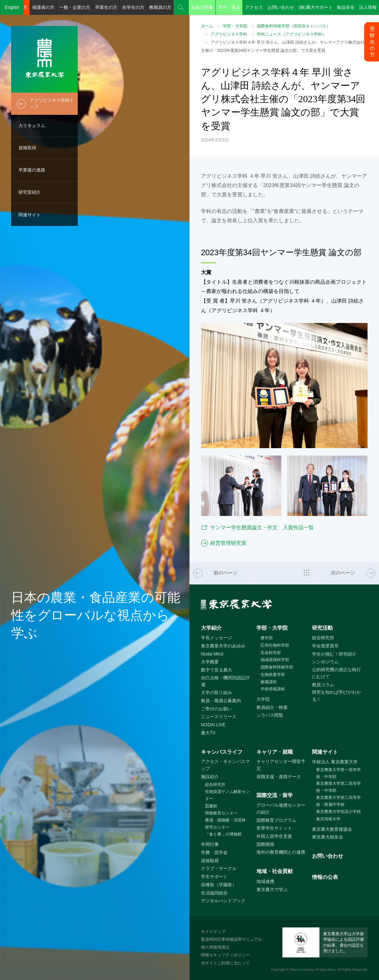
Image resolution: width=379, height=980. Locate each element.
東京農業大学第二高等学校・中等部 (338, 787)
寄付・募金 (229, 7)
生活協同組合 (214, 893)
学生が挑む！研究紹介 (334, 654)
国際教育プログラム (276, 820)
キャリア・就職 (275, 752)
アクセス (254, 7)
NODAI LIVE (213, 725)
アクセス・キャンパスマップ (225, 765)
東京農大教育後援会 (332, 829)
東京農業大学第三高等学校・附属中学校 (338, 801)
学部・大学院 (235, 26)
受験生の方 (372, 42)
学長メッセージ (217, 638)
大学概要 (210, 662)
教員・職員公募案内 (221, 701)
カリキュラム (32, 126)
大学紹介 (211, 628)
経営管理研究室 (228, 543)
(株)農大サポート (316, 7)
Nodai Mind (212, 654)
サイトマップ (213, 931)
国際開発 (265, 844)
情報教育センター (221, 813)
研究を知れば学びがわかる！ (336, 696)
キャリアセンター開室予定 (281, 765)
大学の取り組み (217, 693)
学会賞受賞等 (325, 646)
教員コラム (323, 685)
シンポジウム (325, 662)
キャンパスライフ (222, 752)
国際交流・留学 (275, 795)
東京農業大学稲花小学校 (338, 811)
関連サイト (30, 215)
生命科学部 (271, 653)
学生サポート (214, 877)
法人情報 (368, 7)
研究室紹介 (30, 192)
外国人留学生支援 (274, 836)
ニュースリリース (219, 717)
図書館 (211, 806)
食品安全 (346, 7)
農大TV (208, 733)
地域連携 (265, 881)
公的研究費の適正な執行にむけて (336, 673)
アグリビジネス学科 (229, 34)
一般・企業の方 (75, 7)
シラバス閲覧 (270, 715)
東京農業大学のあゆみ (223, 646)
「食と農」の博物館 (223, 834)
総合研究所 (323, 638)
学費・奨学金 (214, 853)
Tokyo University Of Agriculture (312, 970)
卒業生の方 (106, 7)
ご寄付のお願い (217, 709)
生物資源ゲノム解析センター (227, 795)
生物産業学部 (273, 674)
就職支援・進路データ (279, 777)
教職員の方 (160, 7)
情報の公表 (325, 877)
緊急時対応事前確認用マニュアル (232, 939)
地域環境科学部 (275, 660)
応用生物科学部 (275, 645)
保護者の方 (43, 7)
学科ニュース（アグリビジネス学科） (291, 34)
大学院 (263, 699)
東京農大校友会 (328, 837)
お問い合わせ (281, 7)
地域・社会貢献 (275, 871)
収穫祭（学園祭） (219, 885)
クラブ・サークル (219, 869)
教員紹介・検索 (272, 707)
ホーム (207, 26)
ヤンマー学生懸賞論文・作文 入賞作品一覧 (262, 527)
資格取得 (27, 148)
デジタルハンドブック (223, 901)
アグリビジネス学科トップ (52, 104)
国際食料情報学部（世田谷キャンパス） (294, 26)
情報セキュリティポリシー (225, 955)
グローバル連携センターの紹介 (281, 809)
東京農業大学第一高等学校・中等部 (338, 773)
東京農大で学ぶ (272, 890)
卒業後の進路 (32, 170)
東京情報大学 (328, 819)
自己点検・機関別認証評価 (225, 681)
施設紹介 (210, 777)
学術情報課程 (273, 689)
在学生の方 (133, 7)
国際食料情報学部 (277, 667)
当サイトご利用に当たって (225, 963)
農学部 (267, 638)
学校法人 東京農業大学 (335, 762)
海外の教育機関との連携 (281, 852)
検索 (181, 7)
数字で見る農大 (217, 670)
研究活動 (322, 628)
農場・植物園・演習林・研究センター (227, 824)
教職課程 (269, 682)
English (12, 7)
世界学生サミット (274, 828)
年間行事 (210, 844)
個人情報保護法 (215, 947)
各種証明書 (202, 7)
